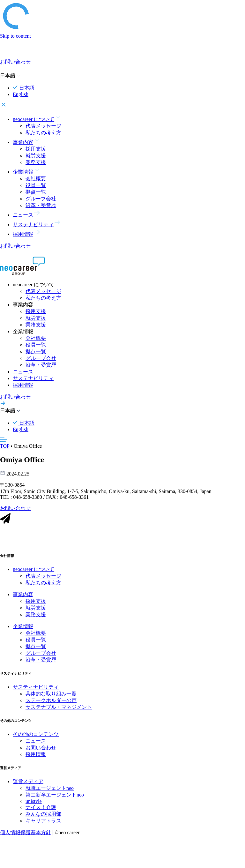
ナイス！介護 (41, 811)
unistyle (34, 805)
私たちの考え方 (43, 133)
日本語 (24, 88)
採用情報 (23, 385)
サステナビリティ (33, 378)
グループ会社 (41, 199)
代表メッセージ (43, 126)
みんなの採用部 (43, 818)
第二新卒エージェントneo (55, 799)
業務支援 (36, 162)
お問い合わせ (41, 751)
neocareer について (33, 573)
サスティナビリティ (36, 691)
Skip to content (15, 36)
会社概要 (36, 179)
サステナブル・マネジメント (59, 711)
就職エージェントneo (50, 792)
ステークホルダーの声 (51, 704)
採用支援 (36, 149)
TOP (5, 446)
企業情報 (23, 630)
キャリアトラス (43, 824)
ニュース (23, 372)
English (21, 94)
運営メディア (28, 785)
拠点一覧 (36, 192)
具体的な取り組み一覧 (51, 697)
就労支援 (36, 156)
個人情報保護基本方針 (26, 836)
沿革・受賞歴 (41, 205)
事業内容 (23, 598)
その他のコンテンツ (36, 738)
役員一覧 (36, 185)
